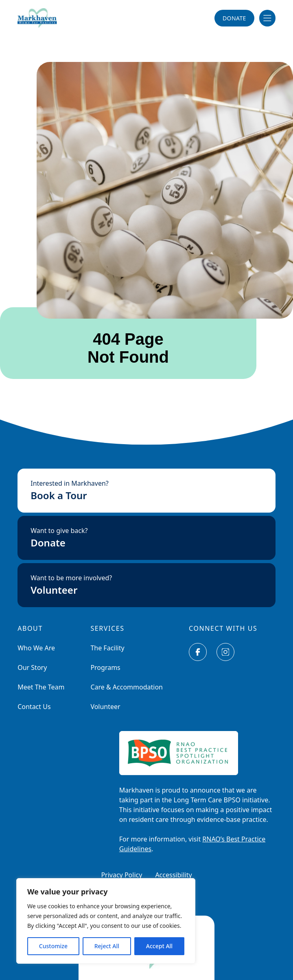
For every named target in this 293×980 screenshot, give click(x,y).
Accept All (159, 946)
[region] (106, 921)
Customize (53, 946)
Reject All (107, 946)
